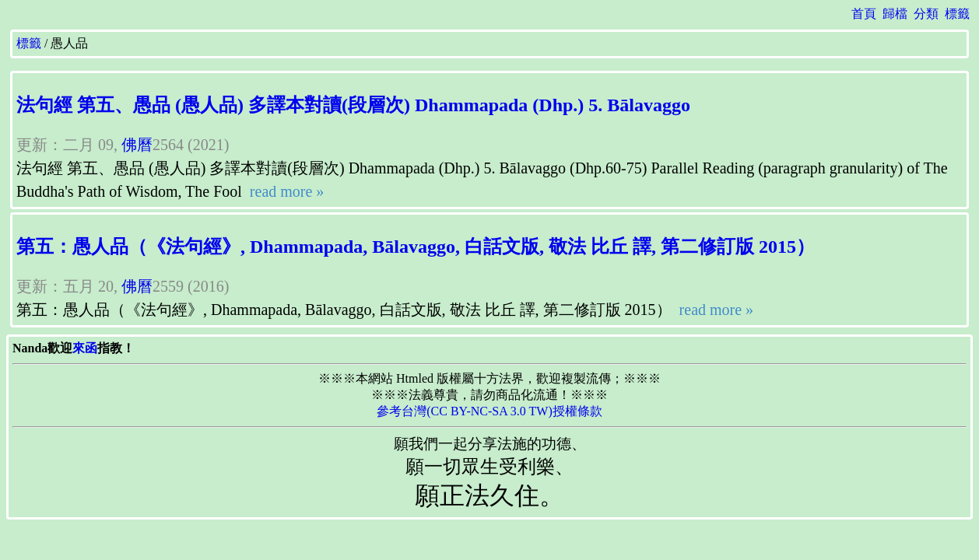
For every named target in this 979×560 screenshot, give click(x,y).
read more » (285, 191)
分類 (926, 14)
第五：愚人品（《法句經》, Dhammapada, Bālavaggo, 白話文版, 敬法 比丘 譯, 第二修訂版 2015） (416, 247)
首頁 (864, 14)
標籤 (957, 14)
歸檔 (895, 14)
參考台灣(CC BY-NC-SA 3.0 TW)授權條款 (489, 411)
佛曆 (137, 145)
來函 (85, 348)
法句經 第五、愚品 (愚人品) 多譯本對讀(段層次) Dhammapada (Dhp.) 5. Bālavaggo (353, 105)
